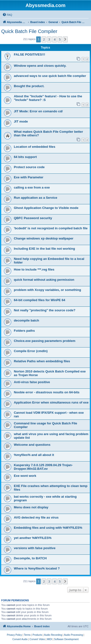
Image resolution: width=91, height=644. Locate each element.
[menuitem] (7, 15)
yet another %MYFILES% (33, 538)
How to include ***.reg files (34, 269)
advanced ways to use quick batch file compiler (50, 76)
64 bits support (25, 157)
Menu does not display (31, 507)
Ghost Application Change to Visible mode (46, 208)
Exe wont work (25, 476)
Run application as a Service (36, 198)
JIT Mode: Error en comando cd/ (38, 111)
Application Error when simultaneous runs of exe (51, 402)
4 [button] (54, 39)
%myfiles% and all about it (34, 455)
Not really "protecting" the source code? (45, 310)
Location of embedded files (35, 147)
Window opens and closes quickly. (40, 66)
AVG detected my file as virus (36, 517)
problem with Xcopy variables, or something (47, 290)
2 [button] (44, 39)
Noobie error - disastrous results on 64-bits (47, 392)
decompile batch (26, 320)
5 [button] (60, 39)
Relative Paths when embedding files (42, 361)
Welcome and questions (32, 445)
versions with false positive (35, 548)
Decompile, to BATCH (30, 558)
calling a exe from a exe (32, 187)
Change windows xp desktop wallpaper (44, 238)
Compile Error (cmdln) (31, 351)
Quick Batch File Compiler (29, 31)
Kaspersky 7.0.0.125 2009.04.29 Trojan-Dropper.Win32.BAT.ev (43, 467)
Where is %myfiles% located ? (37, 568)
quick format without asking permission (44, 280)
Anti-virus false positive (32, 382)
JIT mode (21, 121)
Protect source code (29, 167)
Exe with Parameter (29, 177)
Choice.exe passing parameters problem (45, 341)
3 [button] (49, 39)
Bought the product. (29, 86)
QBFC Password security (33, 218)
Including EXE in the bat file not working (44, 249)
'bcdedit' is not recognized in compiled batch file (51, 228)
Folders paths (24, 331)
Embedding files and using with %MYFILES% (48, 528)
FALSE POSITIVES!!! (29, 54)
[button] (65, 39)
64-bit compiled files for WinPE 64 (40, 300)
